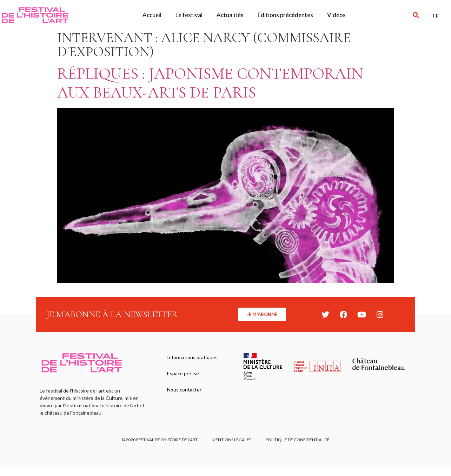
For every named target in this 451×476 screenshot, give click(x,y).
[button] (416, 15)
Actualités (230, 15)
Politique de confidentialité (297, 440)
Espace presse (183, 373)
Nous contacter (184, 390)
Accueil (152, 15)
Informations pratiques (192, 357)
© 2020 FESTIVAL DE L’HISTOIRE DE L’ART (160, 440)
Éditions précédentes (285, 15)
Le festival (189, 15)
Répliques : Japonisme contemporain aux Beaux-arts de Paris (210, 83)
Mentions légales (231, 440)
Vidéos (336, 15)
